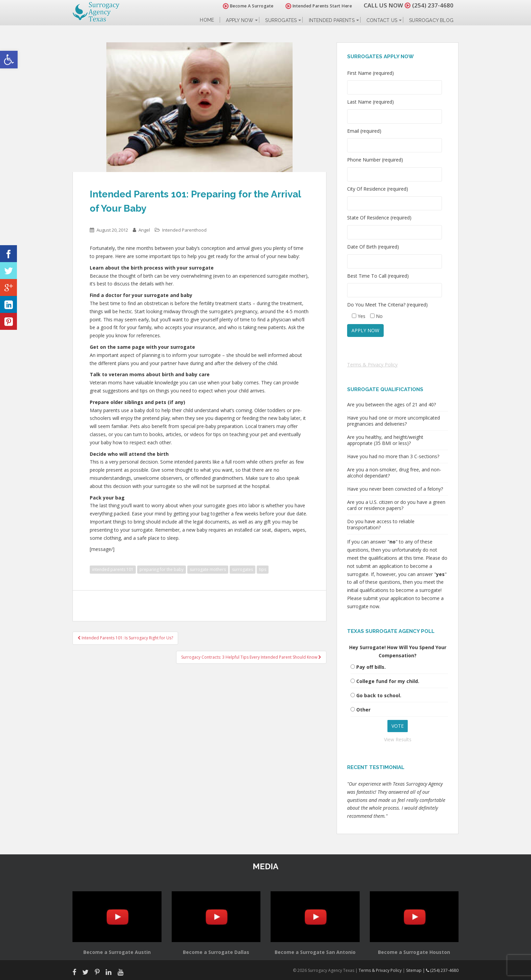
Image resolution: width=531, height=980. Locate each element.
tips (263, 569)
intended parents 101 (113, 569)
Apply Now (240, 20)
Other (363, 710)
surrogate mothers (208, 569)
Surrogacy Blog (431, 20)
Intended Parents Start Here (319, 6)
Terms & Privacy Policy (372, 365)
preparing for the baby (162, 569)
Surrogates (281, 20)
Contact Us (382, 20)
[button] (9, 60)
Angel (144, 230)
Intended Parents (332, 20)
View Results (398, 739)
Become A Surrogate (248, 6)
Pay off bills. (371, 667)
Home (207, 20)
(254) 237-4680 (433, 5)
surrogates (242, 569)
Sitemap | (416, 970)
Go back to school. (379, 695)
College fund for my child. (388, 681)
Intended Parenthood (184, 230)
